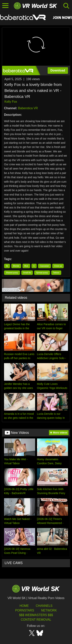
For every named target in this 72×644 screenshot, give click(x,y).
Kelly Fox (11, 102)
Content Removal (36, 620)
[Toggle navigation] (5, 6)
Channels (44, 606)
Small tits (27, 273)
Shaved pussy (12, 273)
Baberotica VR (28, 108)
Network (49, 610)
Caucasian (44, 266)
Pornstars (25, 610)
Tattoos (56, 273)
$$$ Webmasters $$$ (36, 615)
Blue (26, 266)
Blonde (16, 266)
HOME (24, 606)
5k (7, 266)
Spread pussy (42, 273)
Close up (58, 266)
